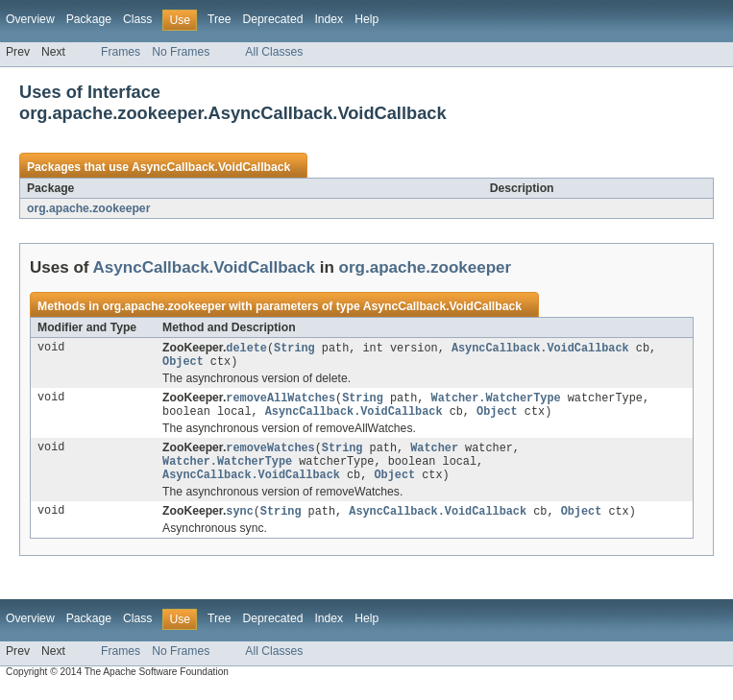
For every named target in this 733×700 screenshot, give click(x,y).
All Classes (274, 52)
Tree (220, 19)
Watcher (434, 454)
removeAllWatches (281, 401)
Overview (30, 19)
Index (329, 19)
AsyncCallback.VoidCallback (211, 167)
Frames (121, 52)
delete (246, 349)
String (294, 349)
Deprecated (273, 19)
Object (183, 364)
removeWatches (270, 454)
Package (89, 19)
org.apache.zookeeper (88, 208)
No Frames (181, 52)
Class (137, 19)
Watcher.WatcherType (496, 401)
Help (366, 19)
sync (239, 522)
